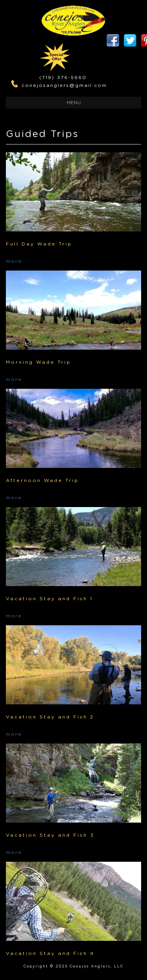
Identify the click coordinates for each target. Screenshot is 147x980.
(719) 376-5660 (63, 78)
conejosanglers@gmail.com (64, 85)
